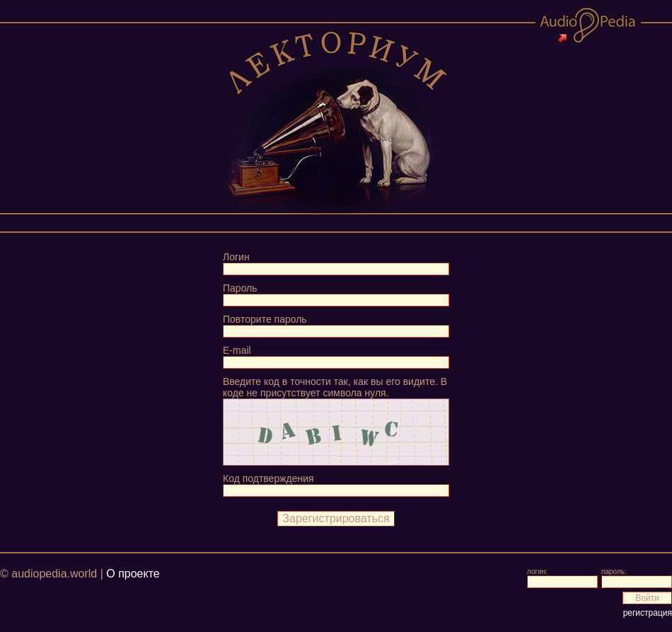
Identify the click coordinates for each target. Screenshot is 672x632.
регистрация (648, 613)
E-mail (237, 350)
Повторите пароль (265, 319)
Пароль (240, 288)
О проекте (133, 574)
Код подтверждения (268, 478)
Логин (236, 257)
